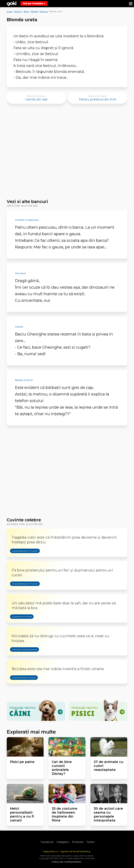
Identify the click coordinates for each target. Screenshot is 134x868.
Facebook (47, 842)
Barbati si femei (24, 380)
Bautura (44, 11)
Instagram (63, 842)
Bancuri (18, 11)
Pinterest (78, 842)
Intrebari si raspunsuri (27, 220)
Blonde (34, 11)
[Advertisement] (67, 153)
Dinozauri (20, 273)
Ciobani (19, 327)
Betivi (26, 11)
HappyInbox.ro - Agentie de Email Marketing (67, 851)
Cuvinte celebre (24, 520)
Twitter (91, 842)
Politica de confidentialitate (67, 862)
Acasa (10, 11)
